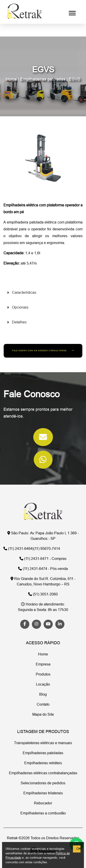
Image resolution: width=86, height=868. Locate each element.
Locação (43, 685)
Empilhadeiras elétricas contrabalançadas (43, 773)
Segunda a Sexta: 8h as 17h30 (43, 607)
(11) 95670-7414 (47, 549)
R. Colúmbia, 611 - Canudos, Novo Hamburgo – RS (43, 582)
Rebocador (43, 803)
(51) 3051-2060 (43, 595)
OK (78, 849)
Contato (43, 705)
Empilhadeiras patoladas (43, 79)
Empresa (43, 665)
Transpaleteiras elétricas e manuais (43, 743)
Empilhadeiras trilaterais (43, 793)
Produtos (43, 675)
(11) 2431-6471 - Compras (43, 559)
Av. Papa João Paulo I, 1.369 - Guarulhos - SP (43, 536)
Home (11, 79)
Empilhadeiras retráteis (43, 763)
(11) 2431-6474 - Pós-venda (43, 569)
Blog (43, 695)
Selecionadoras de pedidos (43, 783)
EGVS (75, 79)
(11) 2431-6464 (18, 549)
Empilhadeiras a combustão (43, 813)
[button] (72, 12)
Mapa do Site (43, 715)
